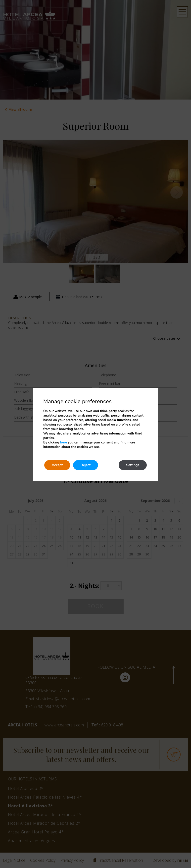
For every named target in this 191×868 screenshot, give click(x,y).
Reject (86, 465)
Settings (133, 465)
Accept (57, 465)
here (64, 442)
